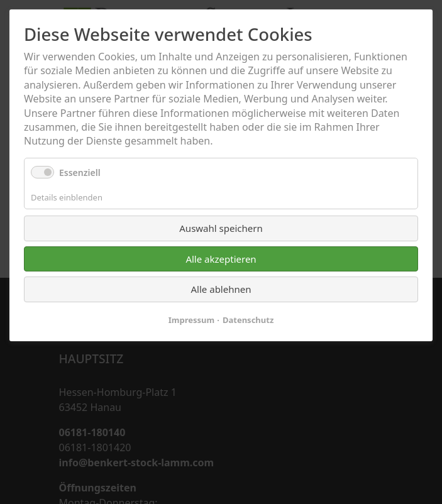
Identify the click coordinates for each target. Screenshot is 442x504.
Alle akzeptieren (221, 259)
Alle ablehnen (221, 289)
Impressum (191, 320)
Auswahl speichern (221, 228)
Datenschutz (248, 320)
